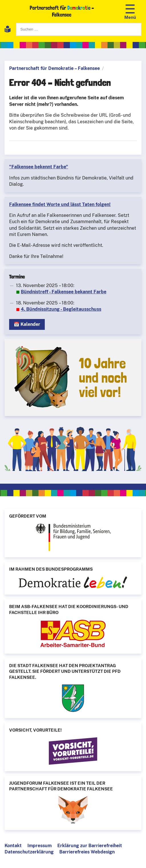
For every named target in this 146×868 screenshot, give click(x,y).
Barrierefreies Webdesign (87, 852)
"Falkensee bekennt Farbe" (39, 167)
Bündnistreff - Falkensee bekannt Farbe (64, 292)
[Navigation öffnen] (130, 11)
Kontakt (13, 846)
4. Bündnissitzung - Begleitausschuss (61, 309)
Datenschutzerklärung (29, 852)
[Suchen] (79, 29)
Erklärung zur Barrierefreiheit (90, 846)
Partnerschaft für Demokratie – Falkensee (54, 68)
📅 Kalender (27, 324)
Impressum (39, 846)
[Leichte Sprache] (8, 30)
